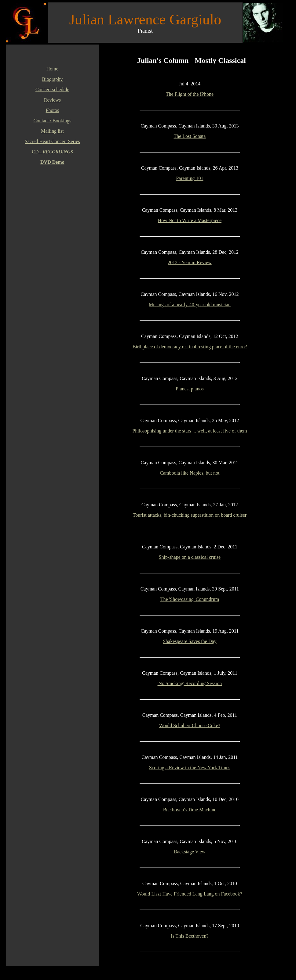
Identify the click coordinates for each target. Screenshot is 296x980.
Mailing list (52, 131)
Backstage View (190, 852)
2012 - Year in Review (190, 262)
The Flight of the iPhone (190, 94)
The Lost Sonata (190, 136)
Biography (53, 79)
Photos (53, 110)
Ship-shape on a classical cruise (190, 557)
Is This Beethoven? (190, 936)
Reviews (52, 100)
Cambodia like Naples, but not (190, 473)
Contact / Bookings (53, 121)
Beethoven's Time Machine (190, 810)
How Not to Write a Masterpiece (190, 220)
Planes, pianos (190, 389)
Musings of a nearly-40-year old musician (190, 305)
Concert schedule (52, 90)
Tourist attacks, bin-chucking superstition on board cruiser (190, 515)
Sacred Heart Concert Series (52, 141)
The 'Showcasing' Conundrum (190, 599)
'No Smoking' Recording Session (190, 683)
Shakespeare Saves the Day (190, 641)
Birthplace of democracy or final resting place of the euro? (190, 347)
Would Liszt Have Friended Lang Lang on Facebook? (190, 894)
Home (52, 69)
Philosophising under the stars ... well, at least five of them (190, 431)
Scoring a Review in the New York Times (190, 768)
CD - (52, 152)
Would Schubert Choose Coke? (190, 725)
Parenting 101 (190, 178)
